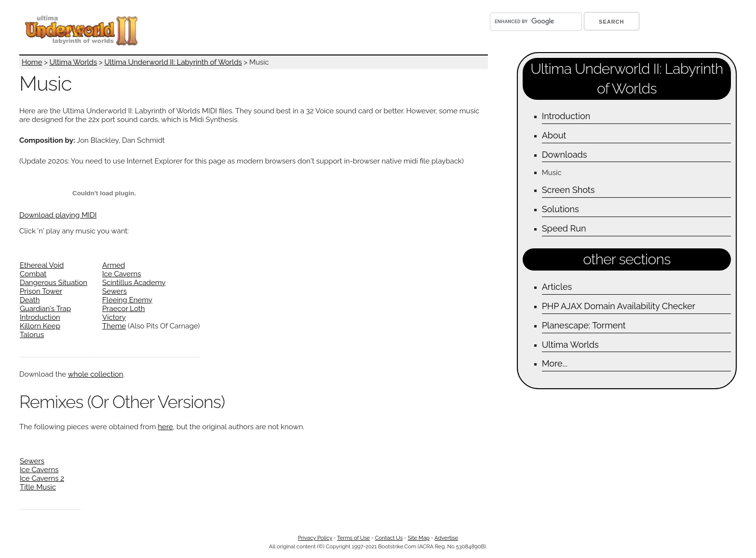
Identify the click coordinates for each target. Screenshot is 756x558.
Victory (114, 317)
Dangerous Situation (54, 283)
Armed (114, 265)
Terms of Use (353, 538)
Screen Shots (568, 190)
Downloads (565, 155)
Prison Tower (41, 291)
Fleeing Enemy (127, 300)
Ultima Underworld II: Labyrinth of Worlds (173, 62)
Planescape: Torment (584, 325)
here (165, 427)
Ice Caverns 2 (42, 478)
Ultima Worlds (73, 62)
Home (32, 62)
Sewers (115, 291)
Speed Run (564, 228)
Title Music (38, 487)
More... (555, 363)
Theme (114, 326)
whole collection (96, 374)
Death (30, 300)
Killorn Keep (40, 326)
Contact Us (389, 538)
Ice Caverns (121, 274)
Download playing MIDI (58, 215)
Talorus (32, 335)
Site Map (419, 538)
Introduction (40, 317)
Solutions (560, 209)
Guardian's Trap (45, 309)
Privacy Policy (315, 538)
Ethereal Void (42, 265)
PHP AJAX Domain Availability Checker (619, 306)
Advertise (446, 538)
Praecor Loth (124, 309)
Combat (33, 274)
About (554, 135)
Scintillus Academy (134, 283)
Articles (557, 287)
